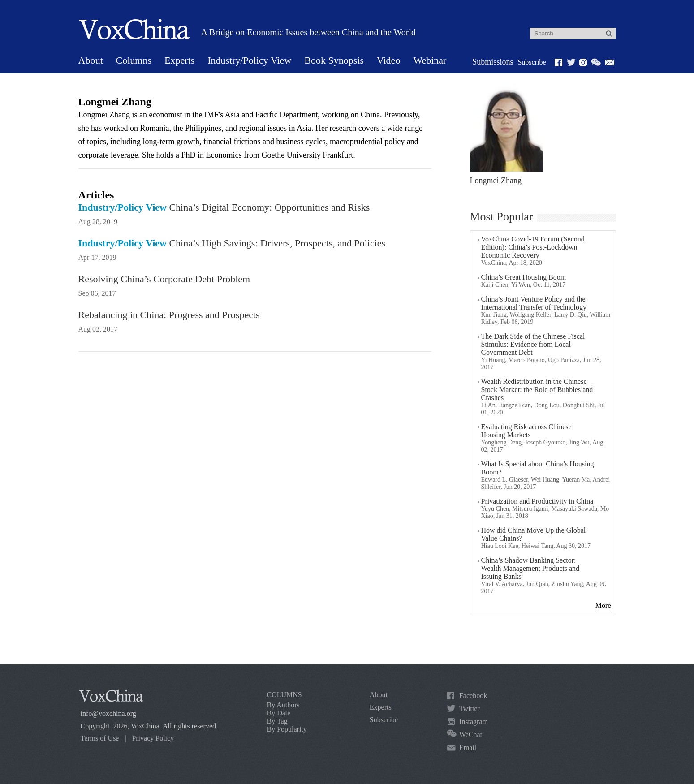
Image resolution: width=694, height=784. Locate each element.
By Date (279, 713)
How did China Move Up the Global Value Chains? (534, 534)
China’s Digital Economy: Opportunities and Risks (224, 207)
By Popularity (287, 729)
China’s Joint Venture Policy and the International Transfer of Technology (534, 303)
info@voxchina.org (108, 713)
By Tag (277, 721)
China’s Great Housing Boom (524, 277)
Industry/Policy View (249, 60)
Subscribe (532, 62)
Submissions (493, 62)
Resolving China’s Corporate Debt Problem (164, 279)
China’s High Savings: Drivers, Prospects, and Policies (232, 243)
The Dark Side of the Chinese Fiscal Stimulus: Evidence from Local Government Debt (533, 344)
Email (468, 747)
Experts (179, 60)
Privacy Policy (153, 738)
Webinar (430, 60)
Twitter (470, 709)
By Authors (283, 705)
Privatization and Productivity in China (537, 501)
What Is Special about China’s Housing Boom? (538, 468)
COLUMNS (284, 695)
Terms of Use (100, 738)
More (603, 605)
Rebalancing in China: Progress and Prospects (169, 315)
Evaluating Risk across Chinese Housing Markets (526, 431)
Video (388, 60)
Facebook (473, 696)
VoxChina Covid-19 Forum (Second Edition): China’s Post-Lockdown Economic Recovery (533, 247)
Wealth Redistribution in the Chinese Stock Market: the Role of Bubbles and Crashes (537, 390)
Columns (134, 60)
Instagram (474, 722)
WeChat (471, 734)
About (91, 60)
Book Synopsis (334, 60)
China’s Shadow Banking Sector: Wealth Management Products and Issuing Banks (530, 568)
